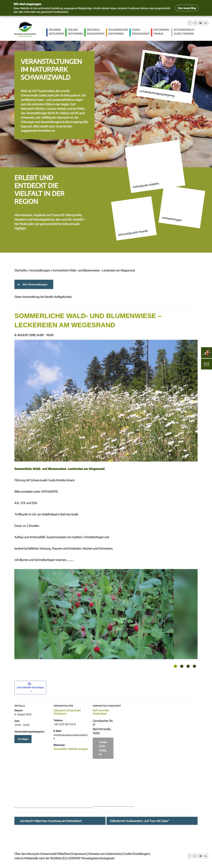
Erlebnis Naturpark (56, 32)
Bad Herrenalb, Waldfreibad (101, 712)
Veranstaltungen (40, 270)
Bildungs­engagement (96, 32)
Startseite (21, 270)
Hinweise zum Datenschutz (105, 854)
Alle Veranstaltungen (34, 285)
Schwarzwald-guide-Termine (184, 32)
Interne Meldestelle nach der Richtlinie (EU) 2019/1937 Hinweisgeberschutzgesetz (64, 858)
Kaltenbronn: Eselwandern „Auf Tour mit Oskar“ (140, 821)
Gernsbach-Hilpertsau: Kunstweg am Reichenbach (51, 821)
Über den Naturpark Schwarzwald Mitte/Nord (43, 854)
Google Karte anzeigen (103, 748)
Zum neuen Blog (187, 8)
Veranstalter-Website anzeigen (71, 749)
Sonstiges (23, 739)
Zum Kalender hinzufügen (30, 687)
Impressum (80, 854)
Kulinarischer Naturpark (118, 32)
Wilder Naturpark (75, 32)
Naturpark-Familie (162, 32)
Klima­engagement (141, 32)
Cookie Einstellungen (136, 854)
